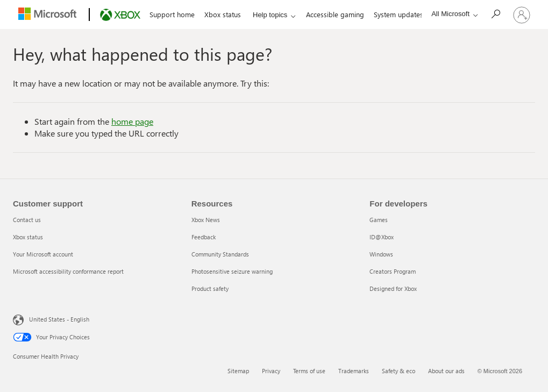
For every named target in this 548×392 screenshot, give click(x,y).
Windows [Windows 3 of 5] (381, 254)
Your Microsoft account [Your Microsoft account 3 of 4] (43, 254)
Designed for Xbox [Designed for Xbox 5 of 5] (393, 288)
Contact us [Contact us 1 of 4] (27, 220)
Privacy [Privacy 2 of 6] (271, 371)
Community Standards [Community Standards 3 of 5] (220, 254)
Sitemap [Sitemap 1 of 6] (238, 371)
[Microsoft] (49, 15)
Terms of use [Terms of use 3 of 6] (309, 371)
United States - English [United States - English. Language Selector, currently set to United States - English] (59, 319)
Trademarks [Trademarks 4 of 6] (354, 371)
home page (132, 121)
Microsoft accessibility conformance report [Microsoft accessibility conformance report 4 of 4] (68, 271)
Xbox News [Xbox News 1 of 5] (206, 220)
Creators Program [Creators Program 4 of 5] (393, 271)
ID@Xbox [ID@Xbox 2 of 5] (382, 237)
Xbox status (223, 14)
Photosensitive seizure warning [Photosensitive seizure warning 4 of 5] (232, 271)
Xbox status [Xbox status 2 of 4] (28, 237)
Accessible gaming (335, 14)
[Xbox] (119, 15)
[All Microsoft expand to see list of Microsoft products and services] (452, 14)
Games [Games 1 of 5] (379, 220)
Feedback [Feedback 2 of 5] (204, 237)
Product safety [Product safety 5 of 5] (210, 288)
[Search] (495, 14)
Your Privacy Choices (51, 337)
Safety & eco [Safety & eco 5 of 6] (398, 371)
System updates (398, 14)
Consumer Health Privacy (46, 356)
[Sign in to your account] (522, 15)
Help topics (270, 15)
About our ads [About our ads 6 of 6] (446, 371)
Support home (172, 14)
